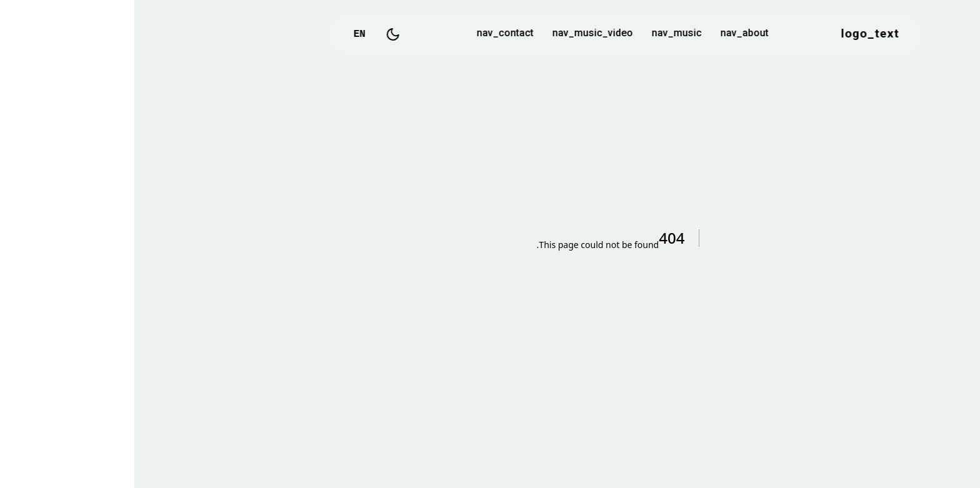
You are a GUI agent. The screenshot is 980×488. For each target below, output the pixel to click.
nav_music (542, 34)
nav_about (610, 34)
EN (225, 34)
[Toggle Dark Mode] (259, 34)
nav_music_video (458, 34)
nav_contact (371, 34)
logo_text (735, 34)
